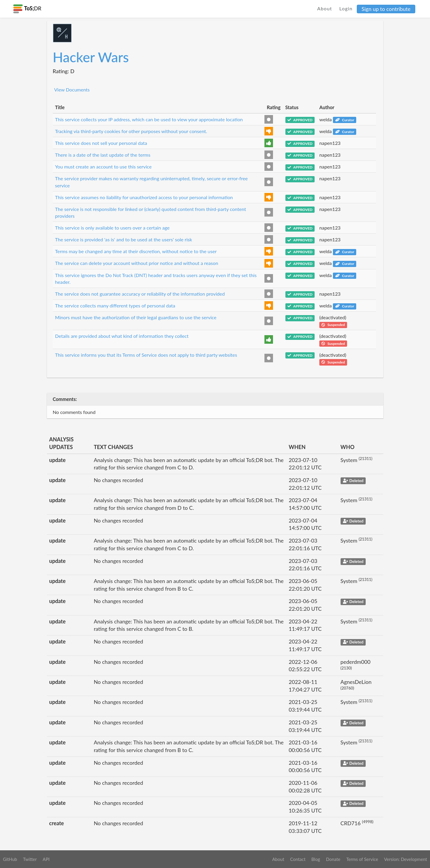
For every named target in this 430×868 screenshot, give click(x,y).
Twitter (30, 859)
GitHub (10, 859)
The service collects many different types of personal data (115, 306)
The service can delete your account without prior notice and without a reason (137, 263)
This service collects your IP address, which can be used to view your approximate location (149, 119)
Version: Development (406, 859)
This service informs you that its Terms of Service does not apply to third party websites (146, 355)
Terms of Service (362, 859)
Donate (333, 859)
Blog (316, 859)
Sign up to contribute (386, 9)
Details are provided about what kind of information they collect (122, 336)
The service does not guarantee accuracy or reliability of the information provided (140, 294)
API (46, 859)
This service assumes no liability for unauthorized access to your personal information (144, 197)
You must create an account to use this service (103, 167)
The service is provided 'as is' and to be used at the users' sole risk (124, 239)
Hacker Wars (91, 57)
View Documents (72, 90)
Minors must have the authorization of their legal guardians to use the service (136, 317)
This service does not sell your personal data (101, 143)
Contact (298, 859)
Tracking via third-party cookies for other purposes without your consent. (131, 131)
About (325, 8)
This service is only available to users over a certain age (112, 228)
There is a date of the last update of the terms (103, 155)
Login (346, 8)
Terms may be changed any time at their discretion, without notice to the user (136, 251)
